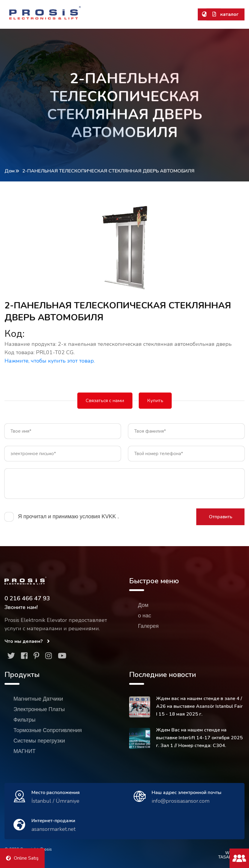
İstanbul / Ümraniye (55, 801)
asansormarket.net (53, 829)
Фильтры (24, 720)
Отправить (221, 517)
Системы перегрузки (39, 741)
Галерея (148, 626)
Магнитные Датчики (38, 699)
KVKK (110, 516)
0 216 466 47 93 (27, 598)
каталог (225, 14)
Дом (10, 171)
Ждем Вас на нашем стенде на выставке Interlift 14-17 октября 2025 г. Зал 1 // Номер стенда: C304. (199, 738)
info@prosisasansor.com (181, 801)
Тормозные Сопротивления (48, 730)
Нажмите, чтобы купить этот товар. (50, 361)
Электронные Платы (39, 709)
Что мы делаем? (27, 641)
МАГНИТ (25, 751)
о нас (145, 616)
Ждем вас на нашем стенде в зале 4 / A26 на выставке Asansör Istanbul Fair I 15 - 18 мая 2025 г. (199, 706)
